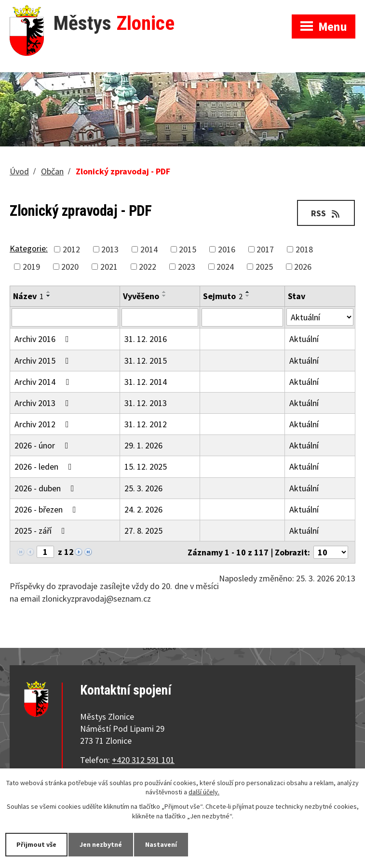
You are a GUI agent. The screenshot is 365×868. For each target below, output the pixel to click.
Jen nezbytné (101, 844)
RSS (326, 213)
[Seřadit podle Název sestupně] (49, 296)
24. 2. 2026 (143, 509)
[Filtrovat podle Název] (65, 317)
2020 (70, 267)
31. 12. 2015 (146, 361)
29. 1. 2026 (143, 445)
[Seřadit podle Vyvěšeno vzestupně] (164, 292)
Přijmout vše (36, 844)
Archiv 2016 (44, 339)
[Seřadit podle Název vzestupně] (49, 292)
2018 (304, 249)
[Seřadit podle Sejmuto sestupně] (248, 296)
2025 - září (42, 531)
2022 (148, 267)
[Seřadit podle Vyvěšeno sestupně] (164, 296)
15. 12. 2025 (146, 467)
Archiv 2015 (44, 361)
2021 (109, 267)
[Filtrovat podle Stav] (320, 317)
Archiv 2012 (44, 424)
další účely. (204, 792)
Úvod (19, 171)
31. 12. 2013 (146, 403)
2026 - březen (47, 509)
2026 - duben (46, 488)
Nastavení (161, 844)
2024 (225, 267)
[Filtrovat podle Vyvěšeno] (160, 317)
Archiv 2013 (44, 403)
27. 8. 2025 (143, 531)
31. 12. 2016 (146, 339)
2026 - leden (45, 467)
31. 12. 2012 (146, 424)
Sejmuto (223, 296)
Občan (52, 171)
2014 (149, 249)
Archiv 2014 (44, 382)
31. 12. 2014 (146, 382)
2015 (188, 249)
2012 (71, 249)
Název (28, 296)
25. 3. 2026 (143, 488)
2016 (227, 249)
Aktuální (304, 339)
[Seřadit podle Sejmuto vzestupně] (248, 292)
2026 (303, 267)
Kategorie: (29, 248)
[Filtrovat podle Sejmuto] (242, 317)
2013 (110, 249)
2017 (265, 249)
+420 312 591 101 (143, 760)
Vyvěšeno (141, 296)
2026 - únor (43, 445)
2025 (264, 267)
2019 (31, 267)
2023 (187, 267)
